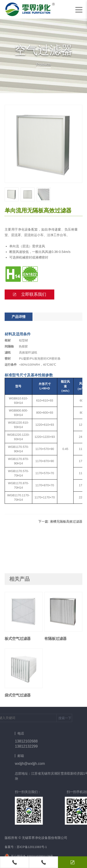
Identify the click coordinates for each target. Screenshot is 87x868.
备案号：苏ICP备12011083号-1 (26, 847)
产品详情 (19, 317)
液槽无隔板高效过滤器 (66, 521)
